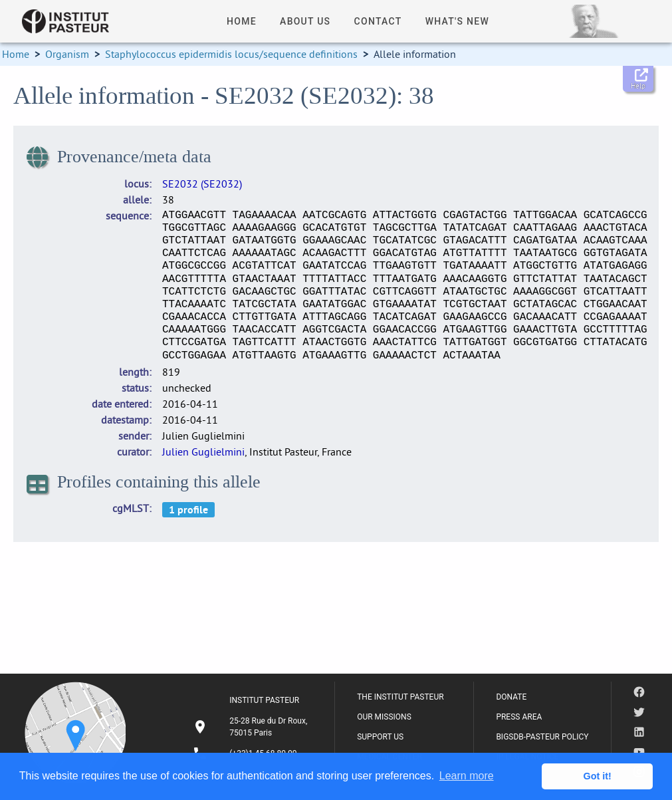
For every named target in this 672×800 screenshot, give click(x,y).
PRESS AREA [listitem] (519, 717)
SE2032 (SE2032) (202, 184)
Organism (67, 54)
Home (16, 54)
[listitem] (252, 727)
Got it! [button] (598, 776)
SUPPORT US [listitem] (380, 737)
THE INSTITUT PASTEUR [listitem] (400, 697)
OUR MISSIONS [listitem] (384, 717)
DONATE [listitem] (511, 697)
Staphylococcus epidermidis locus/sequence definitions (231, 54)
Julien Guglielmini (203, 452)
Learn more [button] (467, 776)
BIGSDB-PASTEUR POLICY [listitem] (542, 737)
